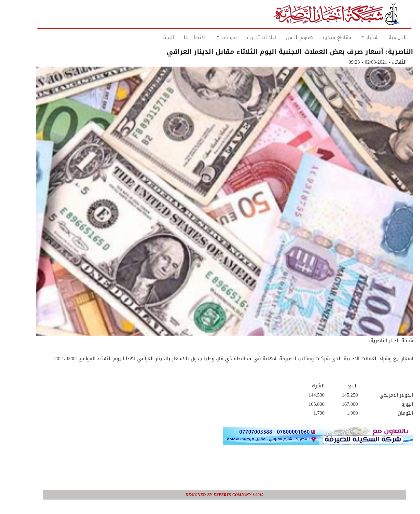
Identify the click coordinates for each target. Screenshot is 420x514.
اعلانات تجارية (247, 37)
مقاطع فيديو (323, 37)
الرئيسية (383, 37)
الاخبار (356, 37)
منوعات (212, 37)
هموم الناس (285, 37)
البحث (154, 37)
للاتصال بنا (181, 37)
